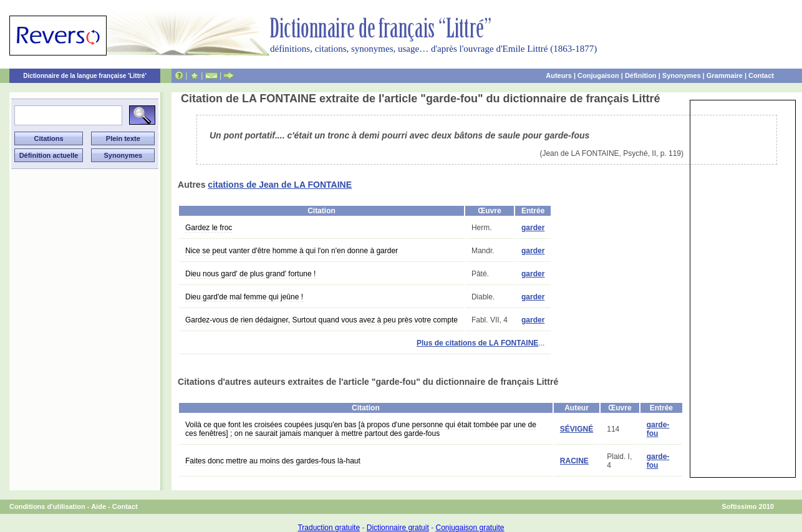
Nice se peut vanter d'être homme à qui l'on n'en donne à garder (292, 251)
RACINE (574, 461)
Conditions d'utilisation (47, 506)
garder (533, 228)
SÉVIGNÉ (577, 429)
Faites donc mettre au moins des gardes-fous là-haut (273, 461)
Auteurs (559, 75)
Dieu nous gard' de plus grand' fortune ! (250, 274)
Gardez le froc (209, 228)
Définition (641, 75)
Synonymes (682, 75)
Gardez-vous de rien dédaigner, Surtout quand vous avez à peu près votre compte (321, 320)
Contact (761, 75)
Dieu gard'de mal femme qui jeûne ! (244, 297)
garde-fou (658, 429)
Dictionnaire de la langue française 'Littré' (85, 76)
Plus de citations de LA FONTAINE (477, 343)
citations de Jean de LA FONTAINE (280, 185)
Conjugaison (598, 75)
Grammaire (725, 75)
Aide (99, 506)
